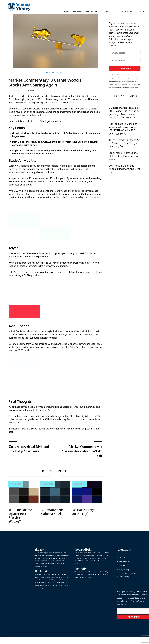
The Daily (107, 11)
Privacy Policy (123, 573)
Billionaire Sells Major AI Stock (52, 515)
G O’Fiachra (15, 94)
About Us (140, 11)
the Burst (41, 574)
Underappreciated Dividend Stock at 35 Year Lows (29, 452)
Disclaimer (121, 569)
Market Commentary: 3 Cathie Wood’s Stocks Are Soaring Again (45, 86)
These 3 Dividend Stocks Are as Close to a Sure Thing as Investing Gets (125, 146)
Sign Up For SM (126, 11)
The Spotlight (92, 11)
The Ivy (66, 11)
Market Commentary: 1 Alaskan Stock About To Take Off (82, 454)
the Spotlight (83, 553)
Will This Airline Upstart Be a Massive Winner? (20, 519)
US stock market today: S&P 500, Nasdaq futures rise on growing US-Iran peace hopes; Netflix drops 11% (124, 116)
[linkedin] (119, 587)
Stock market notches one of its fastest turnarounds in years (124, 159)
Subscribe (125, 72)
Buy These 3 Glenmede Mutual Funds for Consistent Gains (124, 172)
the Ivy (39, 553)
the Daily (81, 572)
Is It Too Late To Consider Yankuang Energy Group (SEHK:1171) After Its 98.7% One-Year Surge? (123, 132)
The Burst (78, 11)
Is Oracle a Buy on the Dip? (83, 515)
